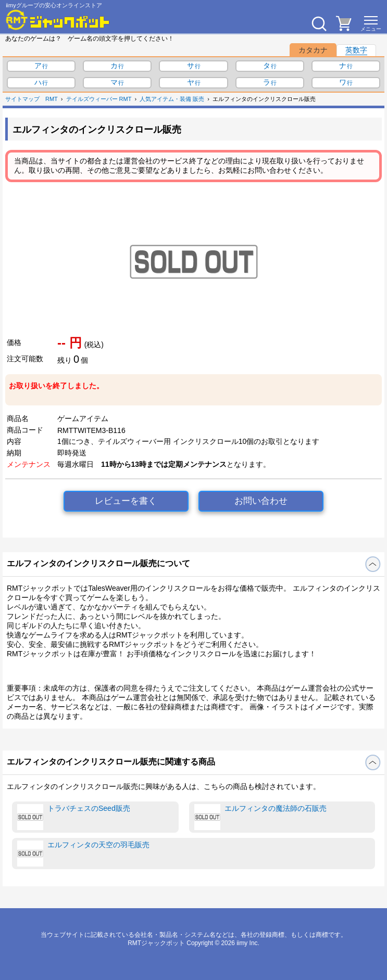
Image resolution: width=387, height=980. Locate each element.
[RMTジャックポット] (58, 20)
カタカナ (313, 50)
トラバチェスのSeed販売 (74, 817)
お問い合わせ (261, 501)
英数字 (356, 50)
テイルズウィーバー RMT (99, 99)
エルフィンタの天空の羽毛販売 (83, 854)
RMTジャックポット (156, 943)
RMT (52, 99)
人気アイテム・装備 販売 (172, 99)
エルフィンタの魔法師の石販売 (260, 817)
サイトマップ (22, 99)
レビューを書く (126, 501)
